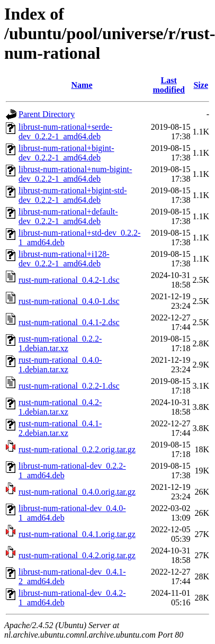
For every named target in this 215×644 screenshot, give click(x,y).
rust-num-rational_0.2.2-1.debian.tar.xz (60, 343)
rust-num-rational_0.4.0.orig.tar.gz (77, 492)
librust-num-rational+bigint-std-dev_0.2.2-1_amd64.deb (73, 195)
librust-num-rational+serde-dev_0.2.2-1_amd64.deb (65, 132)
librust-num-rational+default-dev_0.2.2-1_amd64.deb (68, 216)
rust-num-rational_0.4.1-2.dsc (69, 322)
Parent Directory (47, 114)
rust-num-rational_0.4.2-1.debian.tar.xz (60, 407)
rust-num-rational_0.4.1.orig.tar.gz (77, 534)
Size (201, 85)
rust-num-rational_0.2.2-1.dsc (69, 386)
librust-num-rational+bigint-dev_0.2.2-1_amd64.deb (66, 153)
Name (82, 85)
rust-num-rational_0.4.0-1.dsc (69, 301)
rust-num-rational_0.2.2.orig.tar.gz (77, 449)
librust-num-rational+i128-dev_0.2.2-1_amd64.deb (64, 259)
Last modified (168, 85)
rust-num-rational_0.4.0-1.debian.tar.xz (60, 365)
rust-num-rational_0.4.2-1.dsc (69, 280)
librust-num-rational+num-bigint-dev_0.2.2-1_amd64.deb (75, 174)
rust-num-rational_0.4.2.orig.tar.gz (77, 555)
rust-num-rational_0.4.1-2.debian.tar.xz (60, 428)
